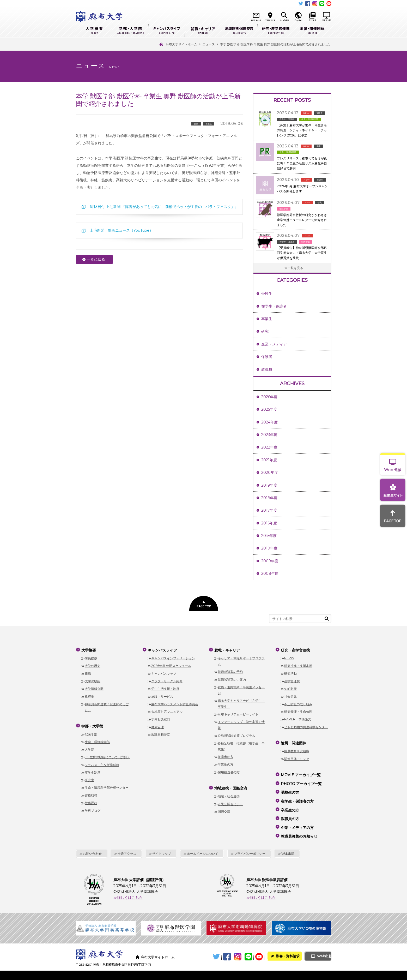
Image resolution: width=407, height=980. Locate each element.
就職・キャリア (203, 31)
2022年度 (269, 447)
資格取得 (91, 793)
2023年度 (269, 435)
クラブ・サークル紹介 (167, 680)
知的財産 (290, 688)
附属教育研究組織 (297, 749)
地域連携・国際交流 (239, 31)
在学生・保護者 (274, 306)
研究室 (89, 778)
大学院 (89, 747)
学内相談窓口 (161, 718)
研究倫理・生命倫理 (298, 710)
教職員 (267, 369)
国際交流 (224, 809)
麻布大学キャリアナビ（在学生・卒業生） (241, 702)
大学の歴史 (93, 665)
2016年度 (269, 523)
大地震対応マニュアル (167, 710)
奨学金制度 (93, 770)
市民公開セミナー (230, 801)
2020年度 (270, 473)
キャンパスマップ (164, 672)
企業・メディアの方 (297, 817)
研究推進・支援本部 (298, 665)
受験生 (267, 294)
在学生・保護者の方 (297, 794)
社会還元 (290, 695)
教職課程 (91, 800)
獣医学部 (91, 732)
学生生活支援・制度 (165, 688)
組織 (88, 672)
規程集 (89, 695)
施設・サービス (162, 695)
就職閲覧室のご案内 (232, 678)
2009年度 (270, 561)
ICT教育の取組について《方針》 (108, 755)
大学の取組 (93, 680)
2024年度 (269, 422)
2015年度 (269, 536)
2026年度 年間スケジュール (171, 665)
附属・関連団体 (312, 31)
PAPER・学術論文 (298, 718)
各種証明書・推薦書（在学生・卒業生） (241, 745)
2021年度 (269, 460)
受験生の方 (290, 787)
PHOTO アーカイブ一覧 (301, 779)
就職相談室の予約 (230, 671)
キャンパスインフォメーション (173, 657)
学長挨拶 (91, 657)
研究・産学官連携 (276, 31)
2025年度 (269, 409)
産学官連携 (292, 680)
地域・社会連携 (229, 794)
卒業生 (267, 319)
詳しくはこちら (130, 885)
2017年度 (269, 510)
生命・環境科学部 (97, 739)
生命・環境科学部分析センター (107, 785)
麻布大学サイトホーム (159, 945)
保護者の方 (226, 755)
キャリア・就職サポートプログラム (241, 660)
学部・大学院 (130, 31)
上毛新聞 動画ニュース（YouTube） (121, 230)
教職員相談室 (161, 733)
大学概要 (94, 31)
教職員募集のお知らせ (299, 824)
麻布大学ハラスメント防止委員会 (175, 703)
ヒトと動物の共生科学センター (306, 726)
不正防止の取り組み (298, 703)
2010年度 (269, 548)
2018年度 (269, 498)
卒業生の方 (226, 763)
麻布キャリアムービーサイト (238, 713)
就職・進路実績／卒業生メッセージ (241, 689)
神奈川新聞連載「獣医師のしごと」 (107, 706)
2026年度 (269, 397)
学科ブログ (93, 808)
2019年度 (269, 485)
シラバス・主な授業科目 (102, 762)
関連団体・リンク (297, 756)
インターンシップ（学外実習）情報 (241, 724)
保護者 (267, 357)
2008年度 (270, 573)
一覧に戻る (96, 259)
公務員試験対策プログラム (236, 734)
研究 (265, 331)
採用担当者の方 (229, 771)
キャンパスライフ (166, 31)
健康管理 (157, 726)
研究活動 (290, 672)
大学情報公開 (94, 688)
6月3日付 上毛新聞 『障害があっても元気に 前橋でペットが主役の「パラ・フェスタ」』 (164, 207)
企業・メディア (274, 344)
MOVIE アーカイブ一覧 (300, 772)
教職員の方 (290, 809)
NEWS (289, 657)
